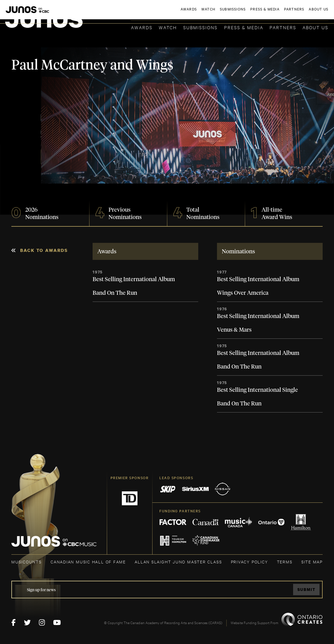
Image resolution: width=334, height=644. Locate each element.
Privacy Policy (250, 562)
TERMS (285, 562)
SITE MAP (312, 562)
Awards (142, 27)
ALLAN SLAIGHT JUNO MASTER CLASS (178, 562)
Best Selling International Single (257, 390)
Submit (306, 589)
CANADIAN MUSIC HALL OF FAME (88, 562)
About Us (315, 27)
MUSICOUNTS (27, 562)
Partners (283, 27)
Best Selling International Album (134, 279)
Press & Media (244, 27)
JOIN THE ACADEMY (249, 13)
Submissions (200, 27)
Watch (168, 27)
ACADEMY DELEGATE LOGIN (301, 13)
